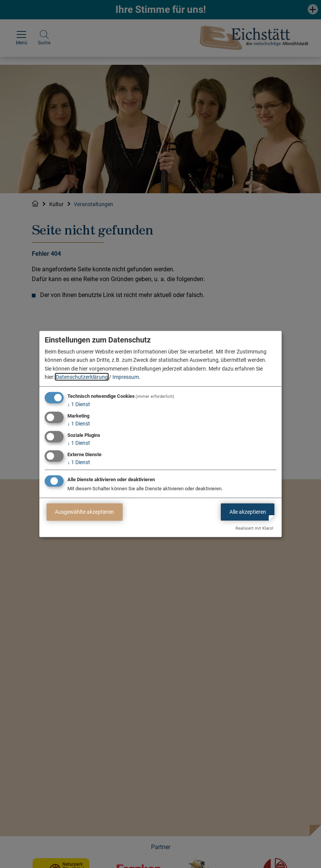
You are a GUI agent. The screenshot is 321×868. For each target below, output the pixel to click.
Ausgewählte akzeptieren (84, 512)
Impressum (126, 377)
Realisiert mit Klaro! (254, 528)
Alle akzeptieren (248, 512)
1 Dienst (79, 404)
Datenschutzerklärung (82, 377)
